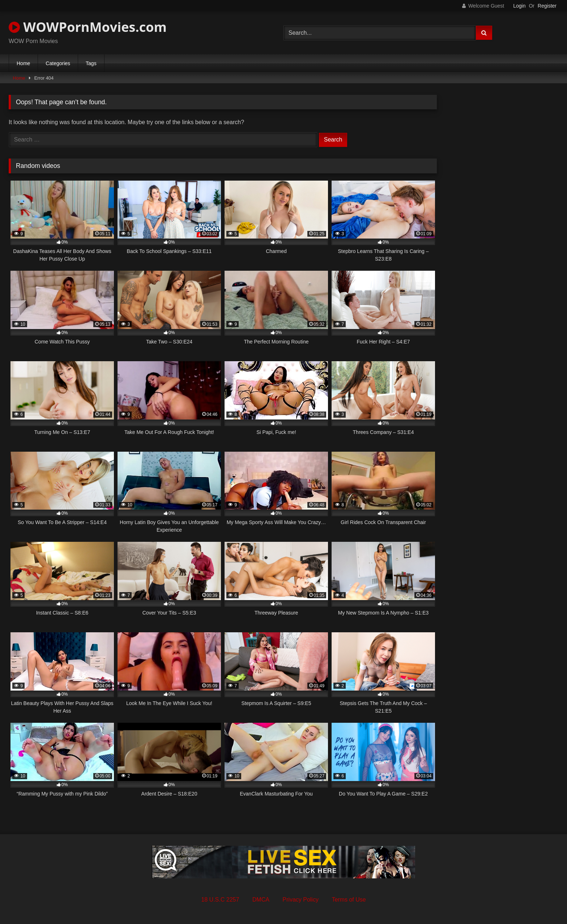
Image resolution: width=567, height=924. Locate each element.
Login (519, 6)
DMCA (261, 900)
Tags (91, 63)
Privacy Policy (300, 900)
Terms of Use (349, 900)
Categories (58, 63)
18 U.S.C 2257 (220, 900)
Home (23, 63)
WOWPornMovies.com (88, 27)
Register (547, 6)
